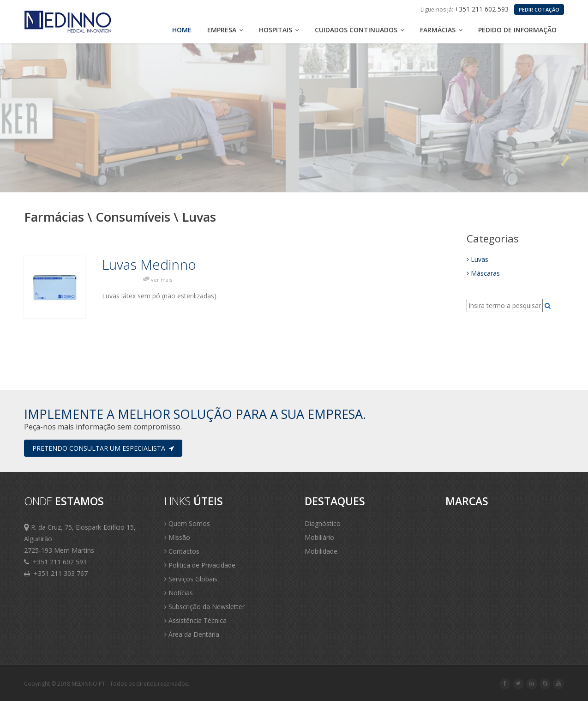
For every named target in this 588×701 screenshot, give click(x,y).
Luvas (477, 259)
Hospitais (279, 30)
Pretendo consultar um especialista (103, 448)
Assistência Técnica (195, 620)
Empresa (225, 30)
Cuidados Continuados (360, 30)
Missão (177, 537)
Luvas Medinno (149, 265)
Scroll (570, 682)
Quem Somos (187, 523)
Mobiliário (319, 537)
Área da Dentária (192, 634)
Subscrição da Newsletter (204, 607)
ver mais (162, 280)
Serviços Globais (191, 579)
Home (182, 30)
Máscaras (483, 273)
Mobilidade (321, 551)
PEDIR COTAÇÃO (539, 9)
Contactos (182, 551)
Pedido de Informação (517, 30)
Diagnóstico (323, 523)
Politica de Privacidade (200, 565)
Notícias (179, 593)
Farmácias (441, 30)
